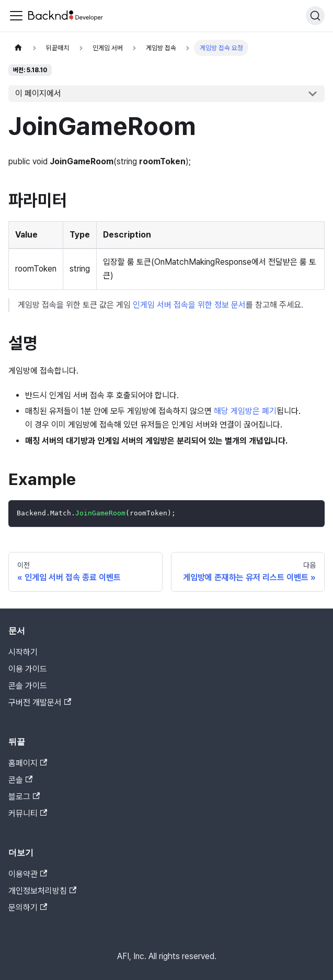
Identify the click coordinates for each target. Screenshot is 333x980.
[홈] (18, 48)
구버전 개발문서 (40, 702)
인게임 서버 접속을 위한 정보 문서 (189, 305)
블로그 (24, 797)
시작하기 (23, 652)
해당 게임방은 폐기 (245, 411)
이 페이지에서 (38, 93)
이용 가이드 (28, 669)
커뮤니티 (28, 813)
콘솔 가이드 (28, 686)
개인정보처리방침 (42, 891)
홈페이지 (28, 763)
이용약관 (28, 874)
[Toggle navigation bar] (16, 16)
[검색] (315, 16)
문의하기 (28, 908)
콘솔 (20, 780)
